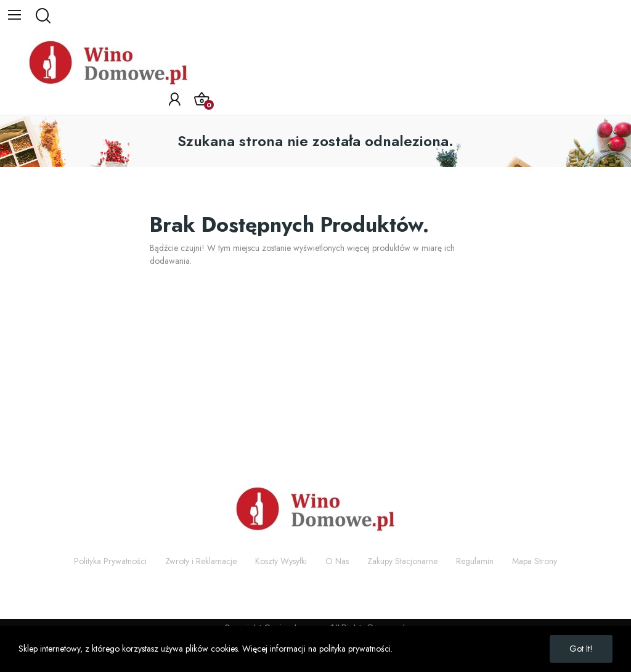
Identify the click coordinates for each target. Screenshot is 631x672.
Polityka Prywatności (110, 561)
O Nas (337, 561)
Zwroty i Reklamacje (201, 561)
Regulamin (475, 561)
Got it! (581, 649)
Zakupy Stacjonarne (402, 561)
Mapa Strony (535, 561)
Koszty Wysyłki (281, 561)
